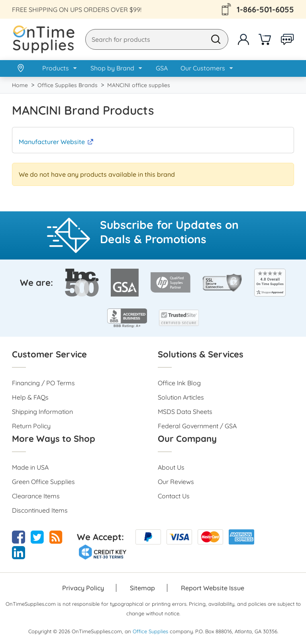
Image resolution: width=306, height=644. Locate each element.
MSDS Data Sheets (185, 412)
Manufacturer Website (52, 142)
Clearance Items (36, 496)
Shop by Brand (112, 68)
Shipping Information (42, 412)
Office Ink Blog (179, 383)
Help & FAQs (30, 397)
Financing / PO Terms (43, 383)
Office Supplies (150, 631)
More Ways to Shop (54, 439)
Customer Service (49, 354)
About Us (171, 467)
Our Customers (203, 68)
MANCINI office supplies (139, 85)
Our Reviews (176, 482)
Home (20, 85)
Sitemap (142, 588)
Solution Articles (181, 397)
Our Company (187, 439)
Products (56, 68)
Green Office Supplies (43, 482)
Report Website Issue (213, 588)
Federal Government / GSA (197, 426)
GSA (162, 68)
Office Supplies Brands (68, 85)
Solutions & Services (201, 354)
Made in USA (30, 467)
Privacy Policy (83, 588)
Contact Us (174, 496)
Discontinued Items (40, 510)
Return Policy (31, 426)
